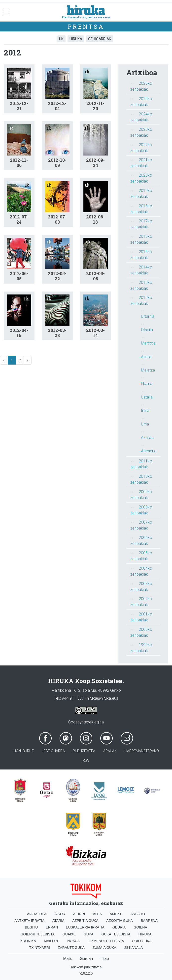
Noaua (73, 941)
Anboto (138, 914)
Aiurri (79, 914)
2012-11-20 (95, 106)
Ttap (105, 959)
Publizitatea (84, 751)
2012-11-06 (19, 163)
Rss (86, 760)
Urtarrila (148, 316)
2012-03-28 (57, 333)
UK (61, 39)
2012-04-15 (19, 333)
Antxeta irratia (29, 921)
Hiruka (76, 39)
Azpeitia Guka (86, 921)
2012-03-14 (95, 333)
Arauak (110, 751)
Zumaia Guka (104, 948)
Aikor (60, 914)
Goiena (140, 927)
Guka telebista (116, 934)
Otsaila (147, 330)
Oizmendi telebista (106, 941)
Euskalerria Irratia (85, 927)
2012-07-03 (57, 219)
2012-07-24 (19, 219)
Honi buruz (24, 751)
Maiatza (148, 370)
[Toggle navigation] (7, 12)
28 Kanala (134, 948)
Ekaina (147, 384)
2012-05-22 (57, 276)
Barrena (149, 921)
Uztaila (147, 397)
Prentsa (86, 26)
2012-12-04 (57, 106)
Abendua (149, 451)
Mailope (52, 941)
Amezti (116, 914)
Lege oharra (53, 751)
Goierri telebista (38, 934)
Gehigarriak (100, 39)
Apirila (146, 357)
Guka (89, 934)
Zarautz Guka (71, 948)
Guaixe (69, 934)
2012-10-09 (57, 163)
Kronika (28, 941)
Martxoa (148, 343)
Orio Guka (142, 941)
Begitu (31, 927)
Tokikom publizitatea (86, 967)
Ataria (58, 921)
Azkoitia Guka (120, 921)
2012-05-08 (95, 276)
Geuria (119, 927)
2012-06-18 (95, 219)
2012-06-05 (19, 276)
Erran (52, 927)
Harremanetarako (142, 751)
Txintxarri (40, 948)
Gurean (86, 959)
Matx (67, 959)
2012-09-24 (95, 163)
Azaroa (147, 437)
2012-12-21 (19, 106)
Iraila (145, 411)
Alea (97, 914)
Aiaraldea (37, 914)
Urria (145, 424)
